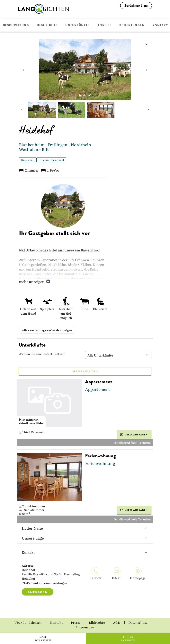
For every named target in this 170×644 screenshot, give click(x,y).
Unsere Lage (85, 538)
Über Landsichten (28, 622)
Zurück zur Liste (136, 6)
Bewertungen (131, 25)
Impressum (85, 627)
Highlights (47, 25)
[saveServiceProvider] (147, 44)
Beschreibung (16, 25)
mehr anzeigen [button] (35, 282)
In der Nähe (85, 528)
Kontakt (85, 552)
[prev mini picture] (22, 110)
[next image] (147, 70)
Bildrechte (97, 622)
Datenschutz (138, 622)
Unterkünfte (77, 25)
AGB (117, 622)
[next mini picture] (148, 110)
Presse (76, 622)
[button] (118, 355)
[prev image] (23, 70)
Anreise (104, 25)
